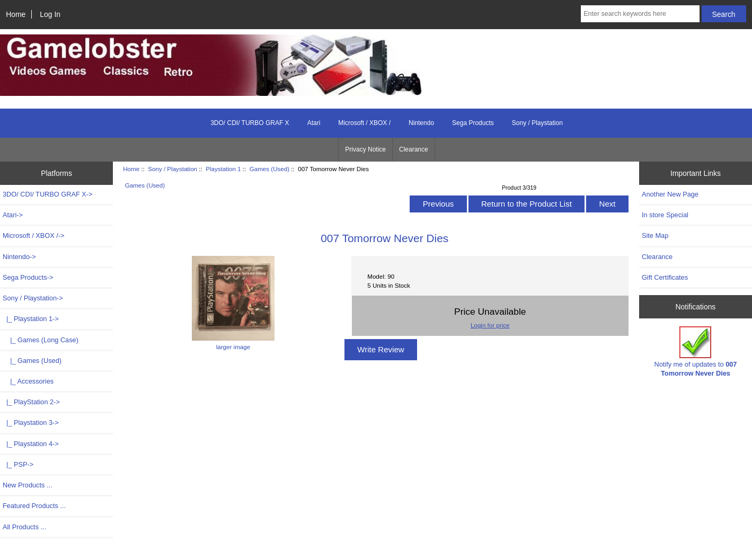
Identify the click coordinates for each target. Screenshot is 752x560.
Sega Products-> (28, 277)
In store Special (665, 215)
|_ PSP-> (18, 464)
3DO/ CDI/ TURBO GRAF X (250, 123)
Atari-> (13, 215)
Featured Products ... (34, 506)
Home (16, 14)
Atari (314, 123)
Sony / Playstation (172, 169)
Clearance (414, 149)
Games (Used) (269, 169)
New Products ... (28, 485)
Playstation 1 (223, 169)
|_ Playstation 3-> (31, 423)
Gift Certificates (665, 277)
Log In (50, 14)
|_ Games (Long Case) (41, 340)
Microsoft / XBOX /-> (34, 235)
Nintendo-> (19, 257)
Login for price (490, 325)
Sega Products (473, 123)
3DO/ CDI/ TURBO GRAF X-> (47, 194)
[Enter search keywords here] (640, 14)
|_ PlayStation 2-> (31, 402)
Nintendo (421, 123)
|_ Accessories (28, 381)
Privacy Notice (365, 149)
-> (33, 298)
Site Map (655, 235)
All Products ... (24, 527)
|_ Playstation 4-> (31, 444)
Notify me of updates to (695, 352)
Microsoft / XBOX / (364, 123)
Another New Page (670, 194)
